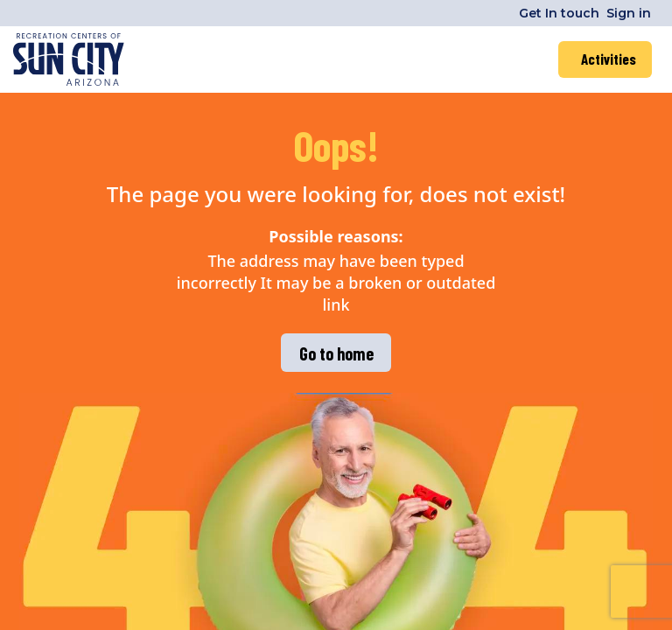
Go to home (336, 353)
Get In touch (559, 13)
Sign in (629, 13)
